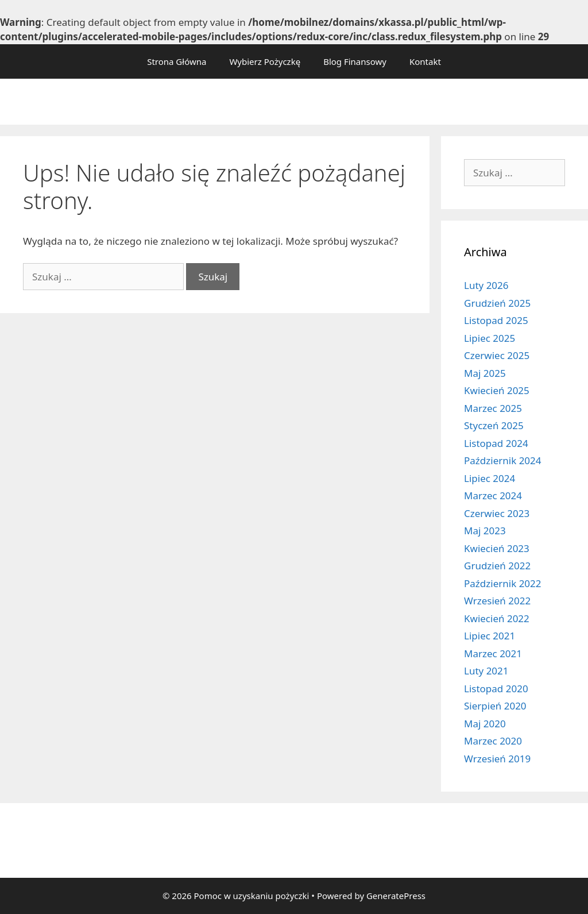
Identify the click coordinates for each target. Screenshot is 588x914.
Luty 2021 (486, 671)
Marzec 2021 (493, 653)
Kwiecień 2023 (497, 548)
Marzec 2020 (493, 741)
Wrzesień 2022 (497, 601)
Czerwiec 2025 (497, 355)
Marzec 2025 (493, 408)
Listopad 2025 (496, 320)
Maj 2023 (485, 531)
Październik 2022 (503, 583)
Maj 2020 (485, 724)
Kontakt (425, 61)
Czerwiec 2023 (497, 513)
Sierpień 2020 (495, 706)
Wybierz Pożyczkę (265, 61)
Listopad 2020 (496, 689)
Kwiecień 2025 (497, 390)
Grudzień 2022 (497, 566)
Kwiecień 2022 (497, 618)
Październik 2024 (503, 460)
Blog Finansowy (355, 61)
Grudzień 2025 (497, 303)
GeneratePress (396, 896)
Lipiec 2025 (490, 338)
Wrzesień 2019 (497, 759)
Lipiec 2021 (490, 636)
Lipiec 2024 (490, 478)
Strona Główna (177, 61)
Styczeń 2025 (494, 425)
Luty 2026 (486, 285)
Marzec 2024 (493, 495)
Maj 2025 (485, 373)
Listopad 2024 (496, 443)
